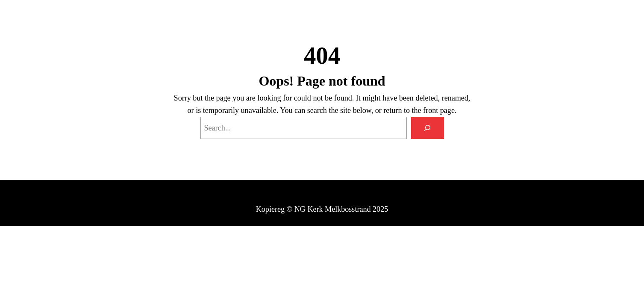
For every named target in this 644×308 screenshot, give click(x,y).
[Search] (427, 128)
